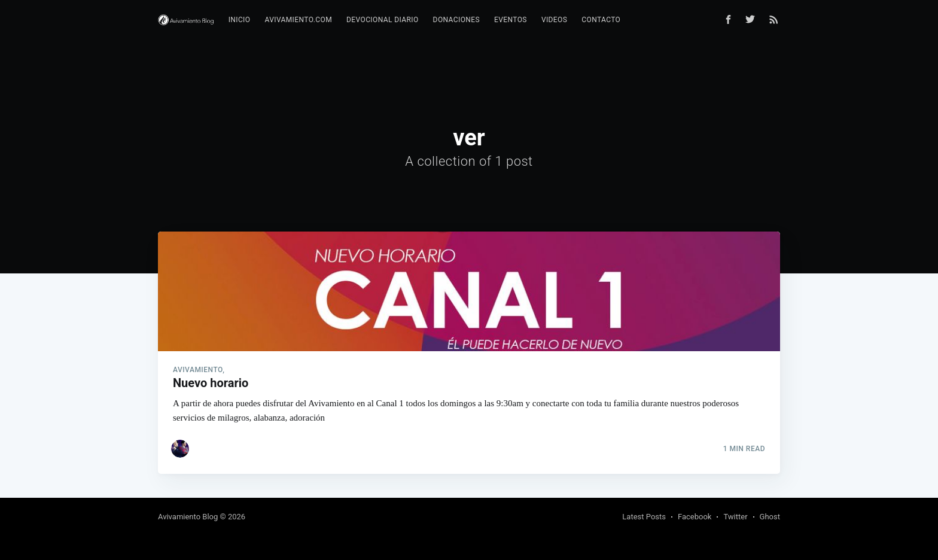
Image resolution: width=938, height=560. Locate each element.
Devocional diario (383, 20)
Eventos (511, 20)
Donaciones (456, 20)
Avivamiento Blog (188, 517)
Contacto (601, 20)
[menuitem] (240, 20)
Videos (554, 20)
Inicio (240, 20)
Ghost (770, 517)
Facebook (695, 517)
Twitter (735, 517)
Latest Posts (644, 517)
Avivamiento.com (298, 20)
